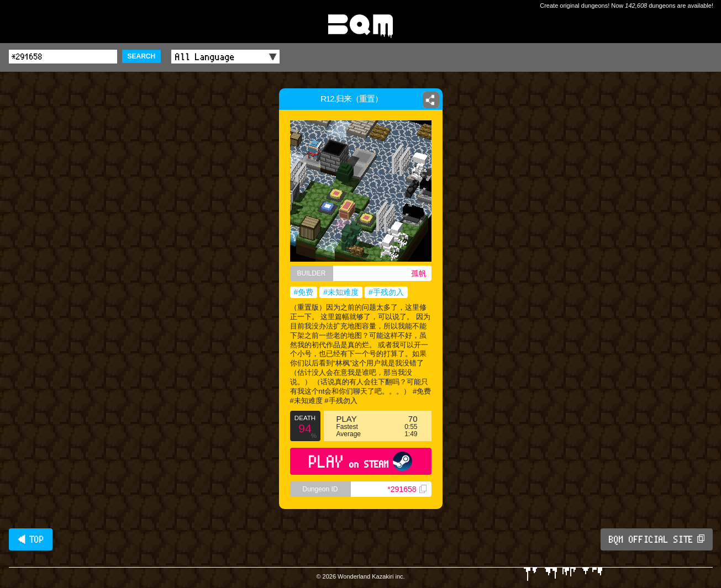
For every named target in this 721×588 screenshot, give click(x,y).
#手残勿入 (386, 292)
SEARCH (142, 56)
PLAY (360, 461)
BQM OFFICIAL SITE (657, 539)
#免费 (304, 292)
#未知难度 (341, 292)
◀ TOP (31, 539)
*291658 (407, 489)
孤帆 (419, 273)
